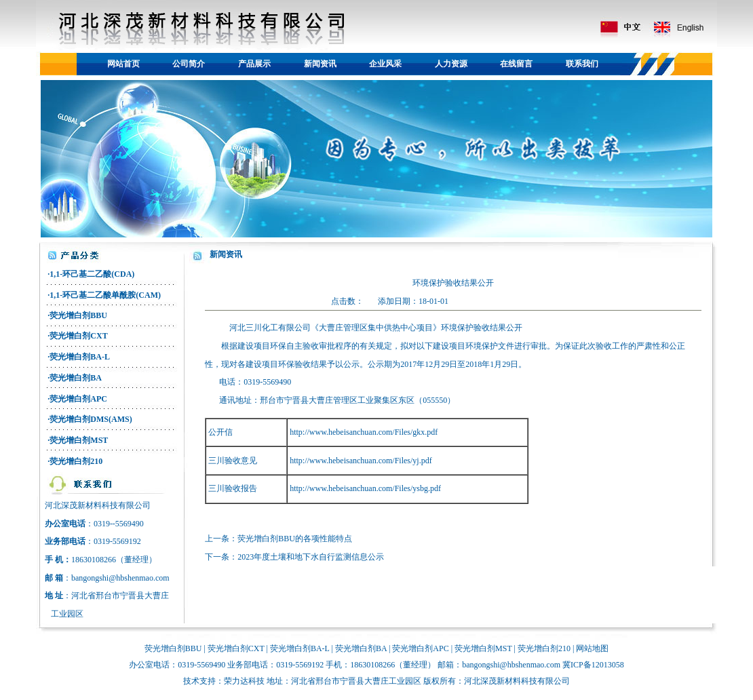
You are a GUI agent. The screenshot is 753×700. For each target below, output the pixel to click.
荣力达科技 (244, 681)
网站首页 (123, 64)
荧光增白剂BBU (78, 315)
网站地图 (592, 648)
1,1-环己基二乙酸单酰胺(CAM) (105, 295)
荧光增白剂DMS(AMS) (91, 419)
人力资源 (451, 64)
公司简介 (189, 64)
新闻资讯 (320, 64)
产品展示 (254, 64)
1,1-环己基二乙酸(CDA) (92, 274)
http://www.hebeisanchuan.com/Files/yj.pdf (361, 461)
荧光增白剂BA (76, 378)
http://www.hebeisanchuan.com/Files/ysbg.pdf (365, 488)
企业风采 (385, 64)
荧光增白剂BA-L (80, 357)
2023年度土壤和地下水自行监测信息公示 (311, 557)
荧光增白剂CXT (78, 336)
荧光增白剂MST (79, 440)
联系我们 (582, 64)
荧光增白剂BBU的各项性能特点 (295, 539)
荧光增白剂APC (78, 399)
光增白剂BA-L (304, 648)
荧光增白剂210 (76, 461)
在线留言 (516, 64)
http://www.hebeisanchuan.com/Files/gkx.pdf (364, 432)
